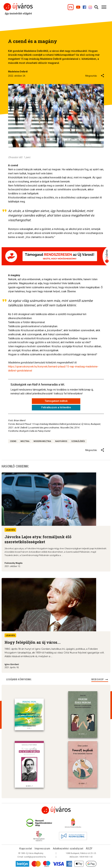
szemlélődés (78, 441)
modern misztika (42, 441)
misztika (25, 441)
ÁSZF (89, 848)
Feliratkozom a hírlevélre (56, 407)
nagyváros (61, 441)
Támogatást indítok (56, 401)
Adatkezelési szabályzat (68, 848)
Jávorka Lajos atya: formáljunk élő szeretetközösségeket (38, 539)
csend (13, 441)
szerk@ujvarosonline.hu (35, 857)
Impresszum (42, 848)
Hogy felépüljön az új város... (33, 642)
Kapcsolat (26, 848)
